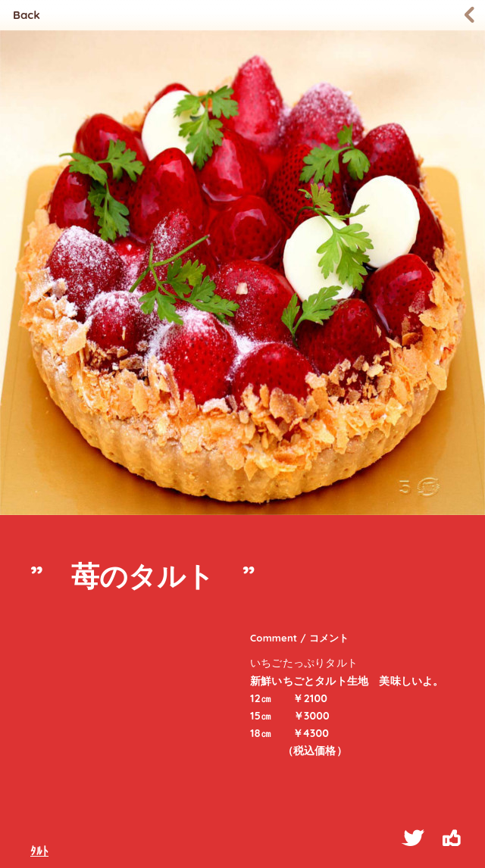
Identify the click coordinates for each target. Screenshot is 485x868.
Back (27, 15)
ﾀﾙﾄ (39, 851)
